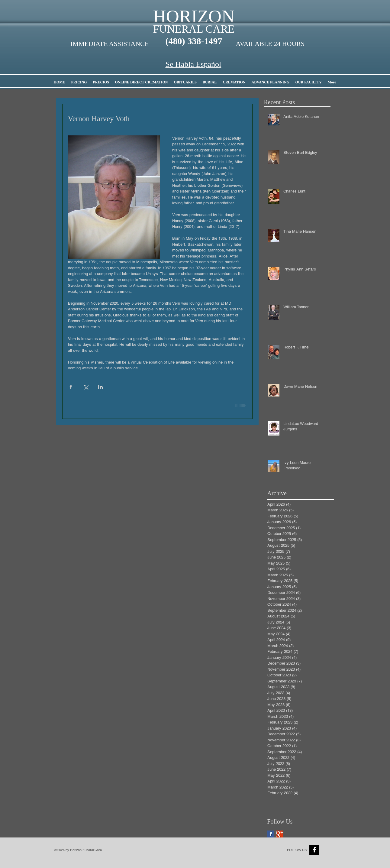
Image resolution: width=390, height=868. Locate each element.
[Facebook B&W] (314, 850)
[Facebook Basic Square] (271, 834)
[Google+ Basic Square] (280, 834)
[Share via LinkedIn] (100, 387)
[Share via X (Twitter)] (86, 387)
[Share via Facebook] (71, 387)
